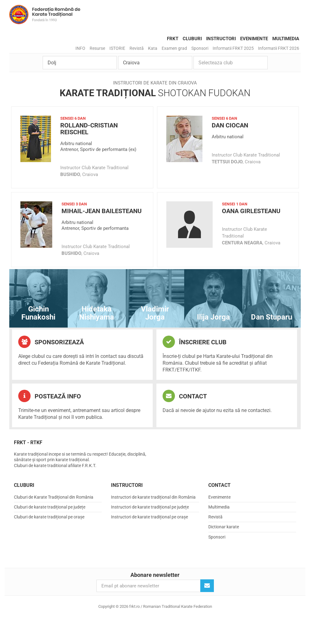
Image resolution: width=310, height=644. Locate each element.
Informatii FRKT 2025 (233, 48)
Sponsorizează (51, 342)
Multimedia (286, 39)
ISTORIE (117, 48)
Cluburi (192, 39)
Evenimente (254, 39)
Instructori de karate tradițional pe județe (150, 507)
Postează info (50, 396)
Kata (153, 48)
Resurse (97, 48)
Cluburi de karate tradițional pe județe (50, 507)
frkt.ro (45, 15)
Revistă (137, 48)
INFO (80, 48)
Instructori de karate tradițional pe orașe (149, 517)
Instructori (221, 39)
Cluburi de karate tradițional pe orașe (49, 517)
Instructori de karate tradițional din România (153, 497)
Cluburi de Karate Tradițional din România (54, 497)
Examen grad (174, 48)
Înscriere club (195, 342)
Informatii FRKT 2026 (279, 48)
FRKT (173, 39)
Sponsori (200, 48)
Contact (185, 396)
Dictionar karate (224, 527)
